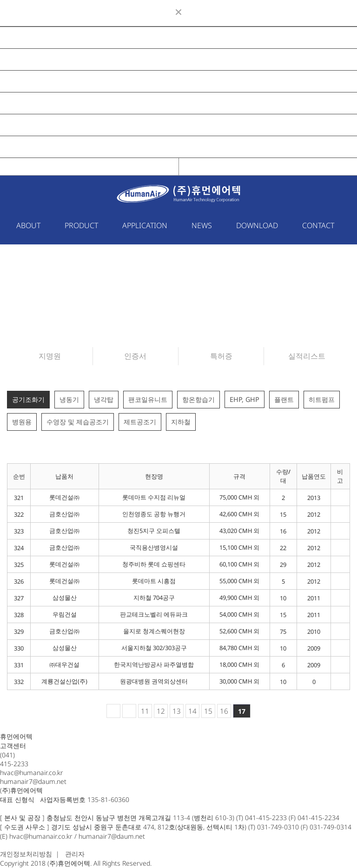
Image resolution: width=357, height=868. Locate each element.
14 (192, 711)
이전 (129, 711)
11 (145, 711)
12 (161, 711)
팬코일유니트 (148, 399)
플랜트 (284, 399)
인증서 (135, 356)
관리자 (75, 854)
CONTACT (25, 147)
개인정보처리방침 (26, 854)
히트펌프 (322, 399)
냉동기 (69, 399)
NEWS (20, 103)
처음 (113, 711)
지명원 (50, 356)
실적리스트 (307, 356)
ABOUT (21, 38)
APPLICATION (32, 81)
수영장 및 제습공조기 (78, 422)
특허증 (221, 356)
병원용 (22, 422)
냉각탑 (104, 399)
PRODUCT (26, 59)
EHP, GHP (245, 399)
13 (177, 711)
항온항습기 (198, 399)
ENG (268, 167)
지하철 (181, 422)
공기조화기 (28, 399)
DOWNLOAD (30, 125)
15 (208, 711)
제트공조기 (140, 422)
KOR (89, 167)
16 (224, 711)
